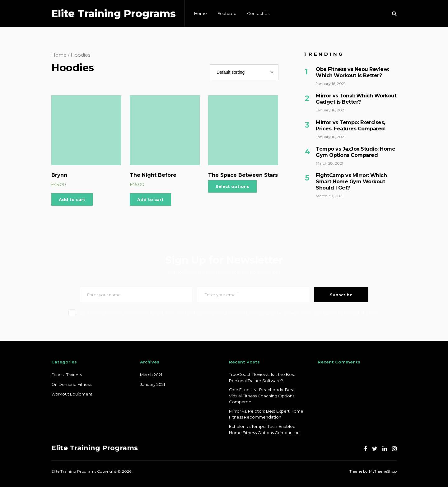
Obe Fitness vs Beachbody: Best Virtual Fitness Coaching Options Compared (262, 396)
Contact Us (258, 13)
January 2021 (152, 384)
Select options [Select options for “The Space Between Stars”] (232, 186)
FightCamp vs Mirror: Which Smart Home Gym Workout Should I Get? (351, 182)
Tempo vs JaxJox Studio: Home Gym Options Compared (355, 152)
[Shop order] (244, 72)
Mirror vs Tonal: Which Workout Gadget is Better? (356, 99)
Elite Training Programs (114, 14)
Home (201, 13)
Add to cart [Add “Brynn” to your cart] (72, 199)
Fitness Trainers (67, 375)
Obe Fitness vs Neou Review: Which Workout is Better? (352, 72)
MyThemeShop (383, 471)
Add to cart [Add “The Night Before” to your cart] (150, 199)
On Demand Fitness (71, 384)
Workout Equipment (72, 394)
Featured (227, 13)
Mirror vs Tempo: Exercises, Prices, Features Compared (350, 126)
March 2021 (151, 375)
